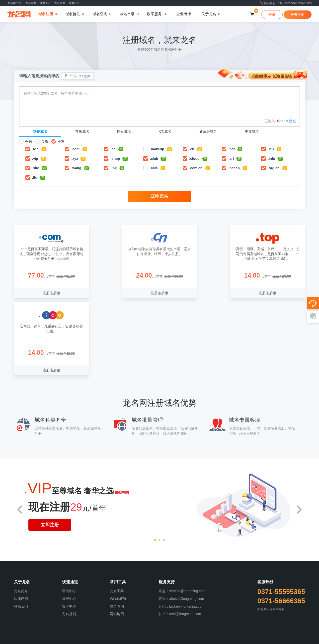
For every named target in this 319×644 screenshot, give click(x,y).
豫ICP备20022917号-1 (193, 584)
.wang (76, 168)
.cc (113, 149)
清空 (291, 121)
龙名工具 (117, 514)
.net (232, 149)
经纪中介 (181, 637)
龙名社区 (74, 3)
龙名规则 (69, 537)
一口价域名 (166, 637)
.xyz (75, 159)
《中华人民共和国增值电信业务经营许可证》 (89, 584)
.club (154, 159)
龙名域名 (31, 3)
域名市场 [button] (127, 14)
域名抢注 (127, 637)
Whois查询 (118, 522)
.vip (35, 159)
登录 (272, 14)
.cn (192, 149)
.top (35, 149)
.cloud (194, 159)
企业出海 (184, 14)
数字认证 (194, 637)
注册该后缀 (49, 293)
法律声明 (21, 522)
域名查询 (117, 529)
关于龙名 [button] (209, 14)
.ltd (35, 177)
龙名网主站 (14, 3)
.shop (115, 159)
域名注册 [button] (46, 14)
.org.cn (274, 168)
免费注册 (298, 14)
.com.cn (196, 168)
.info (272, 159)
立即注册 (50, 448)
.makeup (157, 149)
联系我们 (21, 529)
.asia (154, 168)
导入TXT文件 (78, 76)
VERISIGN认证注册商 (148, 589)
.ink (114, 168)
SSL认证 (206, 637)
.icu (271, 149)
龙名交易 (60, 3)
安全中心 (69, 529)
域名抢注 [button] (73, 14)
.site (36, 168)
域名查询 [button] (100, 14)
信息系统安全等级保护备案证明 (141, 584)
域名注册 (101, 637)
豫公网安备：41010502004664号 (235, 584)
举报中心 (69, 522)
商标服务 (139, 637)
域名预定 (114, 637)
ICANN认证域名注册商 (117, 589)
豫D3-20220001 (207, 589)
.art (231, 159)
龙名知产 (45, 3)
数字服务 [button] (154, 14)
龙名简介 (21, 514)
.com (75, 149)
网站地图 (117, 537)
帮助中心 (69, 514)
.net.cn (234, 168)
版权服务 (152, 637)
